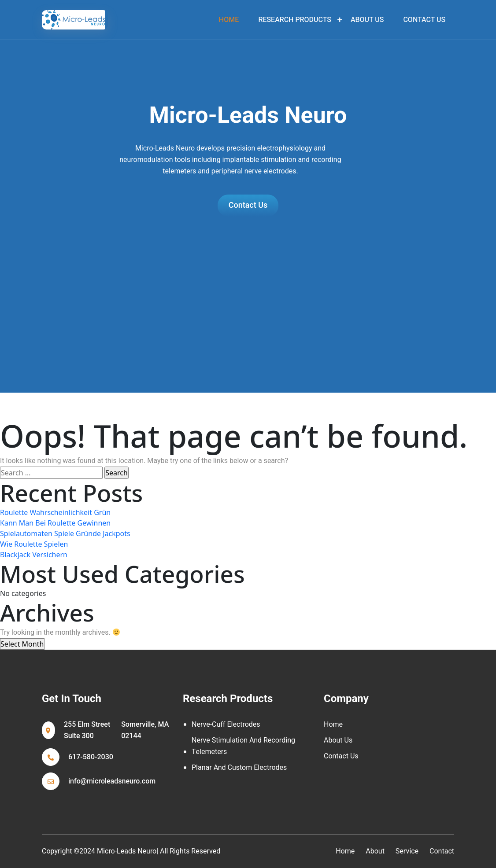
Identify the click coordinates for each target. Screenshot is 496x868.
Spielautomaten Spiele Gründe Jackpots (65, 533)
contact (442, 851)
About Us (367, 20)
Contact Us (424, 20)
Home (333, 725)
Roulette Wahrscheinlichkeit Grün (55, 512)
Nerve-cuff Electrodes (226, 725)
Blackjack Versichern (34, 555)
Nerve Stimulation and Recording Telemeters (243, 746)
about (375, 851)
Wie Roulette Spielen (34, 544)
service (407, 851)
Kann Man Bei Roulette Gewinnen (55, 523)
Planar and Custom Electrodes (239, 768)
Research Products (294, 20)
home (229, 20)
